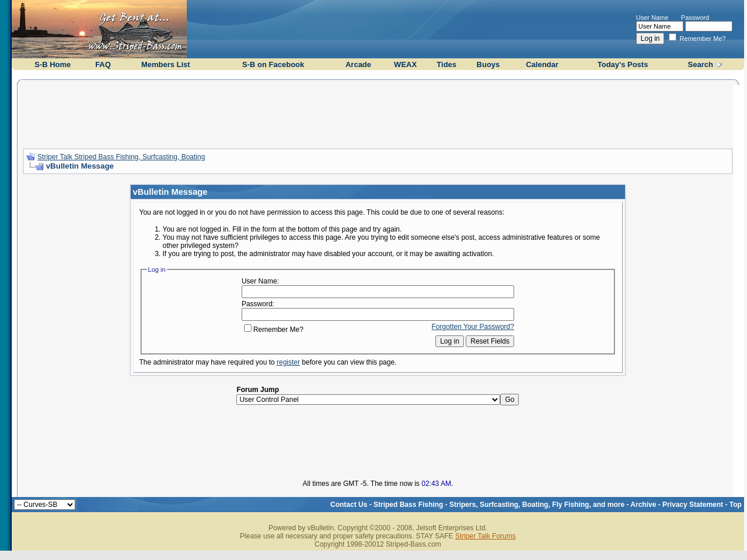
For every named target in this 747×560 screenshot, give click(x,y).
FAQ (103, 64)
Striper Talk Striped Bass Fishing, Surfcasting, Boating (121, 157)
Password (695, 17)
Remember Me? (697, 38)
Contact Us (349, 505)
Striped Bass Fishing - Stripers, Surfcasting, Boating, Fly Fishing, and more (499, 505)
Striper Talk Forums (486, 536)
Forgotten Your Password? (473, 327)
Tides (446, 64)
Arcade (358, 64)
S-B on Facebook (273, 64)
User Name (652, 17)
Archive (643, 505)
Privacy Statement (693, 505)
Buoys (488, 64)
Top (736, 505)
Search (701, 64)
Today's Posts (623, 64)
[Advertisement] (378, 113)
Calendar (542, 64)
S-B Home (53, 64)
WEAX (405, 64)
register (288, 362)
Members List (166, 64)
